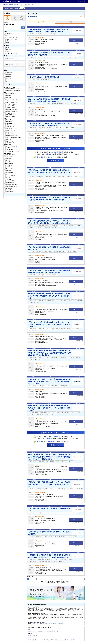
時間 (22, 18)
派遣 (8, 51)
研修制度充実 (10, 150)
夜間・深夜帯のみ (11, 115)
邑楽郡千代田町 (60, 624)
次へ (60, 579)
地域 (7, 18)
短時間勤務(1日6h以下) (12, 111)
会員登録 (82, 1)
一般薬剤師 (9, 73)
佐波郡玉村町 (42, 624)
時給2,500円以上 (10, 95)
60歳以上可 (9, 156)
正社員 (8, 48)
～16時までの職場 (11, 104)
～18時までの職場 (11, 108)
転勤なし (9, 139)
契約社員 (9, 50)
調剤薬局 (9, 34)
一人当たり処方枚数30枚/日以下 (14, 137)
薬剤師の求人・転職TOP (8, 5)
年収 (12, 58)
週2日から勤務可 (10, 132)
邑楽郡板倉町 (48, 624)
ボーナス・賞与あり (11, 99)
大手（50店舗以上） (11, 143)
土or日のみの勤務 (11, 117)
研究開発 (9, 76)
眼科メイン (9, 169)
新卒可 (8, 160)
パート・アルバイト (11, 53)
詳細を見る (76, 40)
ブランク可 (9, 190)
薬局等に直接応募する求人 (13, 89)
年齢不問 (9, 158)
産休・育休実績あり (11, 146)
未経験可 (9, 162)
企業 (8, 41)
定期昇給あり (10, 97)
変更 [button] (23, 28)
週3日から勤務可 (10, 134)
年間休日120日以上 (11, 128)
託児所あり (9, 148)
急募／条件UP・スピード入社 (13, 90)
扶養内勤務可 (10, 192)
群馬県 (21, 5)
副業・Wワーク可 (11, 155)
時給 (12, 64)
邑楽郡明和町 (53, 624)
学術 (8, 80)
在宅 (8, 178)
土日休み (9, 125)
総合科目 (9, 167)
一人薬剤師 (9, 165)
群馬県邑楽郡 (33, 16)
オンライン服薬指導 (11, 176)
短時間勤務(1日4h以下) (12, 109)
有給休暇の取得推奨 (11, 136)
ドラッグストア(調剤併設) (12, 37)
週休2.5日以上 (10, 127)
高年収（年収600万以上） (13, 94)
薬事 (8, 82)
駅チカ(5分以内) (10, 120)
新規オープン (10, 141)
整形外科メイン (10, 172)
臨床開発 (9, 78)
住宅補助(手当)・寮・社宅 (13, 151)
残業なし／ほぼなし (11, 102)
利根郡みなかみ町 (32, 624)
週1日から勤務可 (10, 130)
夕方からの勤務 (10, 113)
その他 (8, 43)
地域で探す (16, 5)
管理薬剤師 (9, 74)
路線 (15, 18)
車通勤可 (9, 122)
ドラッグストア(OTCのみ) (12, 39)
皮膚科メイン (10, 171)
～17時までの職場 (11, 106)
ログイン (76, 1)
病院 (8, 36)
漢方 (8, 174)
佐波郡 (37, 624)
